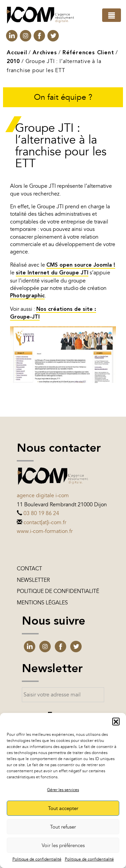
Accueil (17, 53)
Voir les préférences (63, 845)
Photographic (27, 296)
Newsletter (33, 580)
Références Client (88, 53)
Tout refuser (63, 827)
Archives (45, 53)
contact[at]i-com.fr (45, 522)
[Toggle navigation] (112, 15)
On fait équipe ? (63, 97)
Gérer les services (63, 790)
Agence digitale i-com (43, 496)
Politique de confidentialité (37, 859)
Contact (29, 569)
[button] (116, 721)
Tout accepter (63, 808)
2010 (13, 62)
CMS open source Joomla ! (81, 265)
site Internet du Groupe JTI (52, 273)
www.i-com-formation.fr (45, 531)
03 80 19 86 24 (41, 513)
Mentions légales (42, 603)
